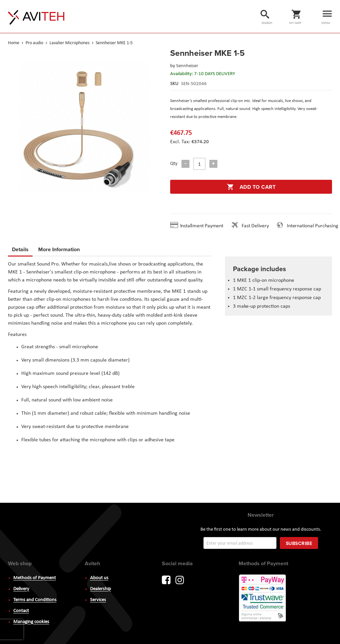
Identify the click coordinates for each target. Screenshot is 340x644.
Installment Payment (203, 226)
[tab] (20, 251)
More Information (59, 248)
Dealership (101, 589)
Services (98, 600)
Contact (21, 611)
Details (20, 249)
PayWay (263, 598)
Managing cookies (31, 622)
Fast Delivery (255, 226)
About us (99, 578)
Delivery (21, 589)
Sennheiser (187, 66)
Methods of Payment (35, 578)
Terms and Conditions (35, 600)
